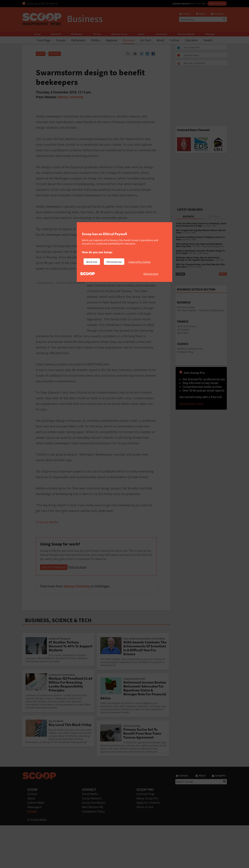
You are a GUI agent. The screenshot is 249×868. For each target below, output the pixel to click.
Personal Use (114, 262)
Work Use (92, 262)
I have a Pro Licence (139, 262)
